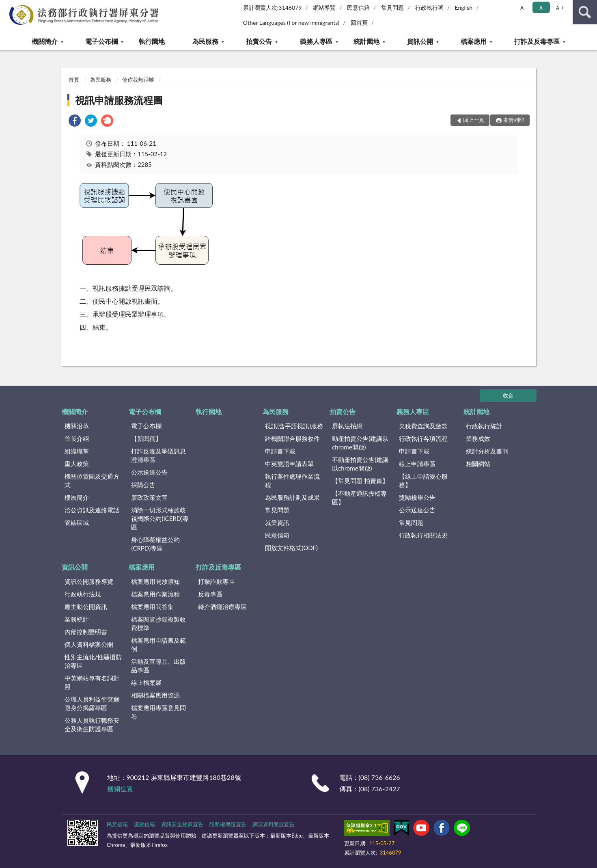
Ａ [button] (541, 8)
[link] (75, 122)
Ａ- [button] (523, 8)
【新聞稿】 (146, 438)
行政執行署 (429, 8)
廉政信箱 (144, 824)
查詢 (585, 12)
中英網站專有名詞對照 (92, 682)
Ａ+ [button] (559, 8)
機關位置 (120, 789)
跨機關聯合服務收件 (292, 438)
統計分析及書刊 (487, 451)
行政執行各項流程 (423, 438)
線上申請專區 (417, 464)
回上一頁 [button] (474, 120)
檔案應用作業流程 (155, 594)
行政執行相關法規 (423, 535)
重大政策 (77, 464)
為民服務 (205, 41)
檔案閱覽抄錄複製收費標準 (158, 623)
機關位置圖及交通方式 (92, 480)
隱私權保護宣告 (228, 824)
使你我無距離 (138, 80)
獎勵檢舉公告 (417, 497)
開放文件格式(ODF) (291, 548)
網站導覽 (324, 8)
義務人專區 (316, 41)
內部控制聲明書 (86, 632)
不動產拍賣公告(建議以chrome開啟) (360, 464)
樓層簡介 (77, 497)
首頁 (74, 80)
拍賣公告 (259, 41)
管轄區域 (77, 523)
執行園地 (152, 41)
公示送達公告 (149, 472)
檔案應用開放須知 (155, 581)
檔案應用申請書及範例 (158, 645)
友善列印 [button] (514, 120)
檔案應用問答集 (152, 607)
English (463, 8)
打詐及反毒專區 (537, 41)
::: (6, 6)
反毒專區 (210, 594)
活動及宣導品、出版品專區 (158, 666)
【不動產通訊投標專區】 (359, 498)
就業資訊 (277, 523)
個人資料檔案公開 (89, 644)
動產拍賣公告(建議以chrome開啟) (360, 443)
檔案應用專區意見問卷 (158, 712)
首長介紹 (77, 438)
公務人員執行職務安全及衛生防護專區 (92, 724)
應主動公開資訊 (86, 607)
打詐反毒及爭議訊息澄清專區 (158, 455)
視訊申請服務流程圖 (119, 100)
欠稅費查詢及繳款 (423, 426)
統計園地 (366, 41)
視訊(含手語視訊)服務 (294, 426)
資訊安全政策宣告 (182, 824)
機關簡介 (45, 41)
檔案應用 (474, 41)
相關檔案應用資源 (155, 695)
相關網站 (478, 464)
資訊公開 (420, 41)
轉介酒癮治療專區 (222, 607)
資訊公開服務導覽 (89, 581)
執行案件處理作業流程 (292, 480)
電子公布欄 (101, 41)
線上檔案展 (146, 682)
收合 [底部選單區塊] (508, 395)
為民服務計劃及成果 (292, 497)
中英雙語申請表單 (289, 464)
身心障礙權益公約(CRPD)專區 (155, 544)
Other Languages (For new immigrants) (291, 23)
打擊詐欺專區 (216, 581)
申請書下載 (280, 451)
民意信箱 (358, 8)
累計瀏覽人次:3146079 (273, 8)
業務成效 (478, 438)
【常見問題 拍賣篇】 (360, 481)
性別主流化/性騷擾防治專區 (93, 661)
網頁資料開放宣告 (274, 824)
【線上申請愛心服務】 (423, 480)
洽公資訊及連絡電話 (92, 510)
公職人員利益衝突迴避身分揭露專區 (92, 703)
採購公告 (143, 485)
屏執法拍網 (347, 426)
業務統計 (77, 619)
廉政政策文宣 (149, 497)
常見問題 (392, 8)
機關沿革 (77, 426)
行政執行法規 (83, 594)
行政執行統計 (484, 426)
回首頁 (359, 23)
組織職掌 (77, 451)
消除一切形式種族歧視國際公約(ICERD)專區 (160, 518)
